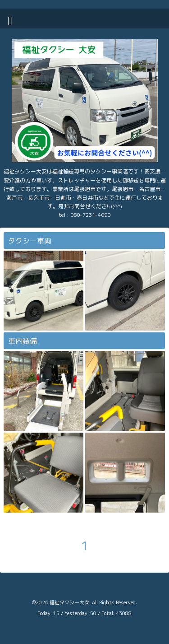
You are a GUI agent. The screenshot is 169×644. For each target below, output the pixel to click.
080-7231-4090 (90, 215)
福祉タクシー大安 (69, 602)
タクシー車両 (30, 241)
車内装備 (23, 341)
